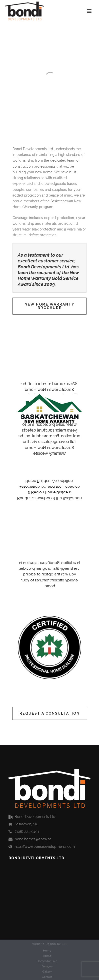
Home (47, 951)
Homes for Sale (47, 961)
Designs (47, 966)
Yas (64, 944)
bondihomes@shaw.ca (33, 839)
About (47, 956)
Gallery (47, 972)
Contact (47, 977)
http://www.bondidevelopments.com (45, 847)
